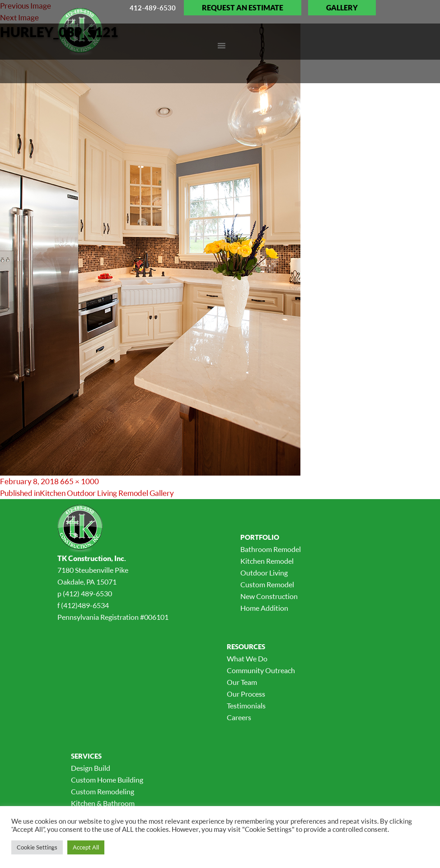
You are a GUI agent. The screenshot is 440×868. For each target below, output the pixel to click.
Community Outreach (261, 670)
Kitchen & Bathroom (103, 803)
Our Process (246, 694)
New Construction (269, 596)
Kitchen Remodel (267, 561)
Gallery (342, 8)
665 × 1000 (80, 481)
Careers (239, 717)
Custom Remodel (267, 585)
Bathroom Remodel (271, 549)
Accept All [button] (86, 847)
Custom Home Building (107, 780)
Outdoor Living (264, 573)
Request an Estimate (243, 8)
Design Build (91, 768)
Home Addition (264, 608)
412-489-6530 (153, 8)
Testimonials (246, 706)
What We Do (247, 659)
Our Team (242, 682)
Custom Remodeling (103, 792)
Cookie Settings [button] (37, 847)
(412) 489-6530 (87, 594)
